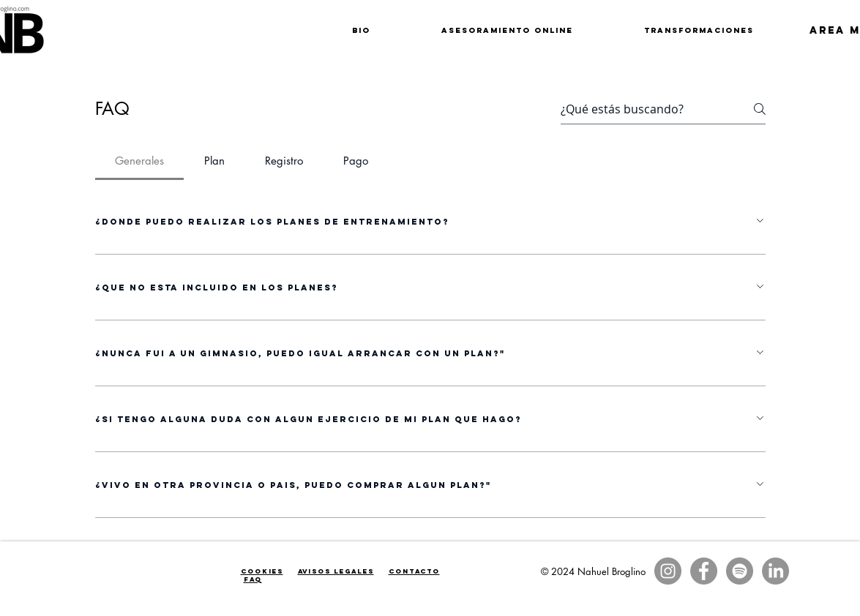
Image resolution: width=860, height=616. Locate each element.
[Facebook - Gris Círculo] (704, 571)
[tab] (140, 161)
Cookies (262, 571)
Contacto (414, 571)
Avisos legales (336, 571)
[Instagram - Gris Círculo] (668, 571)
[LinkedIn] (775, 571)
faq (253, 579)
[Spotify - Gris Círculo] (740, 571)
